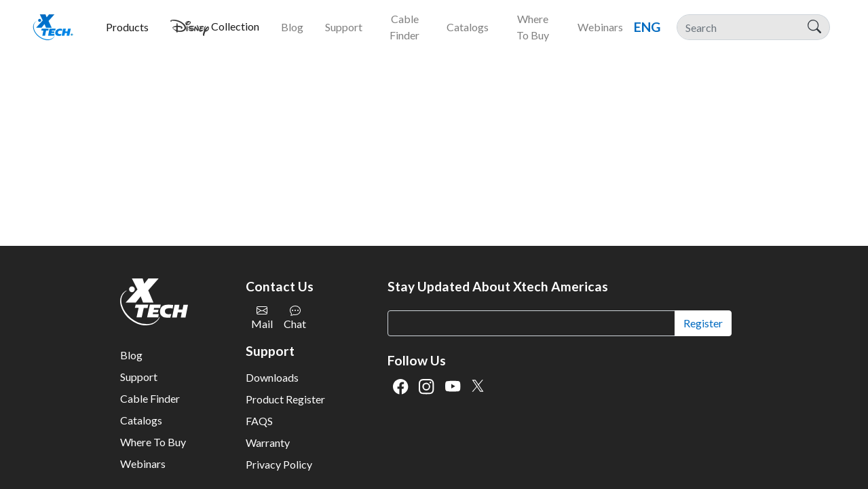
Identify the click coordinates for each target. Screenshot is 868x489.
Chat (295, 318)
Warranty (268, 442)
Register (703, 323)
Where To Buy (153, 442)
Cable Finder (150, 398)
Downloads (272, 377)
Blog (131, 355)
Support (139, 377)
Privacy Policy (279, 464)
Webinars (143, 464)
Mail (262, 318)
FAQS (259, 421)
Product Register (285, 399)
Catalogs (141, 420)
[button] (127, 27)
